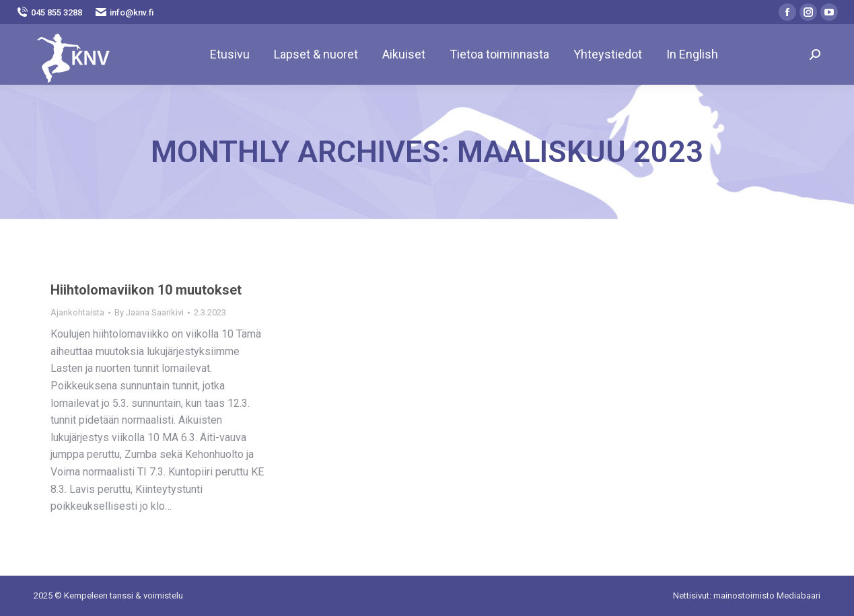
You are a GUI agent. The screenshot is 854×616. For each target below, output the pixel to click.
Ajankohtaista (77, 312)
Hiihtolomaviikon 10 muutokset (146, 290)
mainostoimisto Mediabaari (767, 595)
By (149, 312)
